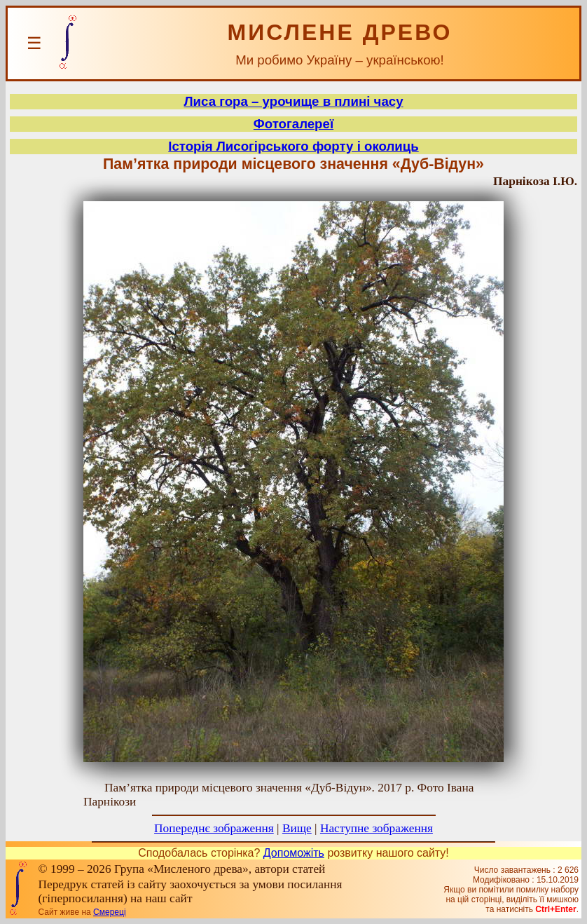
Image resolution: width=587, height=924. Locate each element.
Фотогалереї (293, 124)
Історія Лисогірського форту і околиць (293, 146)
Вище (297, 828)
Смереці (109, 912)
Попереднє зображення (214, 828)
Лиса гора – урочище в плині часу (293, 101)
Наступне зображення (377, 828)
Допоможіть (294, 853)
